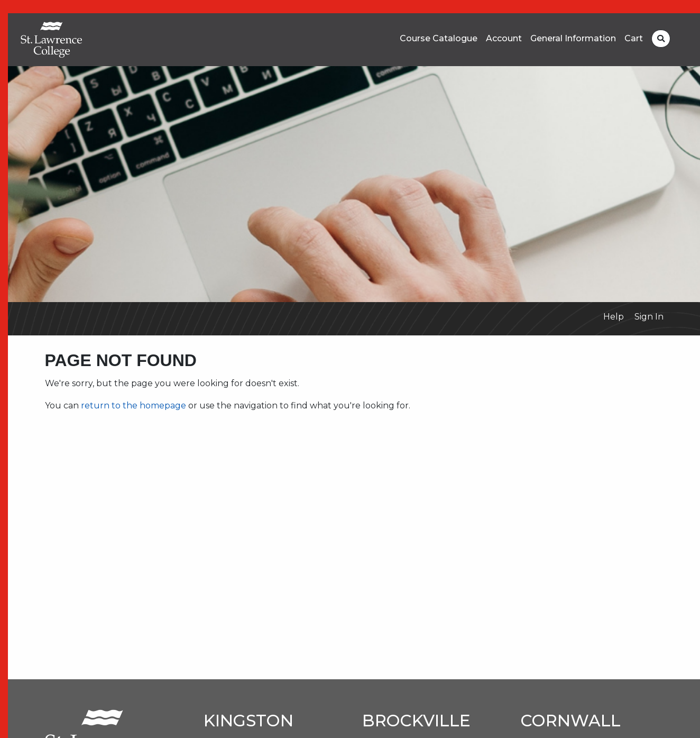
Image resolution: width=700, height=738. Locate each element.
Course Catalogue (439, 39)
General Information (573, 39)
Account (504, 39)
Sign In (649, 317)
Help (614, 317)
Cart (634, 39)
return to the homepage (133, 406)
